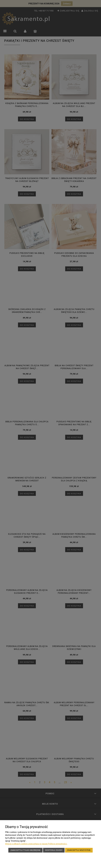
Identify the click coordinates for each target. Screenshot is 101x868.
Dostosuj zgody (54, 850)
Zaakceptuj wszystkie (79, 850)
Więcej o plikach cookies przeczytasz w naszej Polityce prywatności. (36, 844)
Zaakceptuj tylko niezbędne (25, 850)
